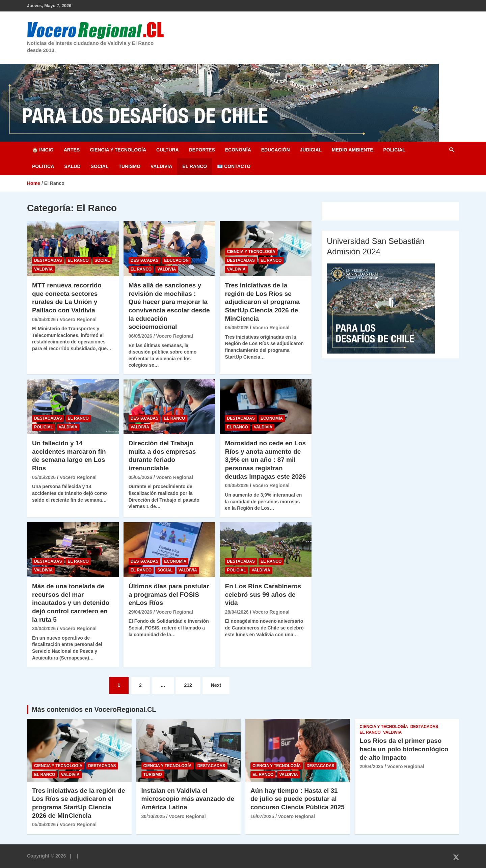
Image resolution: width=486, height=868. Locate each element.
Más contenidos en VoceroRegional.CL (94, 709)
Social (100, 166)
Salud (72, 166)
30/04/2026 (44, 628)
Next (216, 685)
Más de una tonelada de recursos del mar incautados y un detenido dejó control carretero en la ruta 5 (71, 603)
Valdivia (161, 166)
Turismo (129, 166)
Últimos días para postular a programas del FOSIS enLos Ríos (169, 594)
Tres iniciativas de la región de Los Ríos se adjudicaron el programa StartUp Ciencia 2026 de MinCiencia (262, 302)
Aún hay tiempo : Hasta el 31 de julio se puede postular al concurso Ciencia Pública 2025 (298, 799)
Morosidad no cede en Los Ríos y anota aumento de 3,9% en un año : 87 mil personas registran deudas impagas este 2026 (265, 460)
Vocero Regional (78, 319)
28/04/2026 (237, 612)
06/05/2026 (44, 319)
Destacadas (48, 260)
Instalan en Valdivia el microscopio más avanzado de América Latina (188, 799)
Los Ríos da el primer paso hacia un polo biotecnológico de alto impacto (404, 749)
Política (43, 166)
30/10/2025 (153, 816)
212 (188, 685)
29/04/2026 (140, 612)
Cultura (168, 150)
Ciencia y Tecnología (118, 150)
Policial (394, 150)
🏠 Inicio (43, 150)
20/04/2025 (372, 766)
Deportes (202, 150)
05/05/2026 (237, 328)
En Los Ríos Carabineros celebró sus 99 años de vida (263, 594)
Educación (276, 150)
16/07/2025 (262, 816)
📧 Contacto (234, 166)
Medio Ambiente (352, 150)
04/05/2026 (237, 485)
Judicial (311, 150)
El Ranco (195, 166)
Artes (72, 150)
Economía (238, 150)
